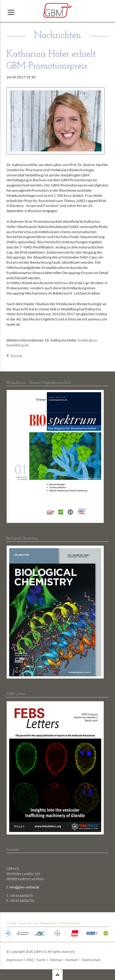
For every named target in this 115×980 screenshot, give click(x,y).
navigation (11, 12)
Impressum (15, 960)
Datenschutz (91, 960)
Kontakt (72, 960)
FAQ (30, 960)
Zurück (16, 356)
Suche (41, 960)
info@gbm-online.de (24, 887)
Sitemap (56, 960)
